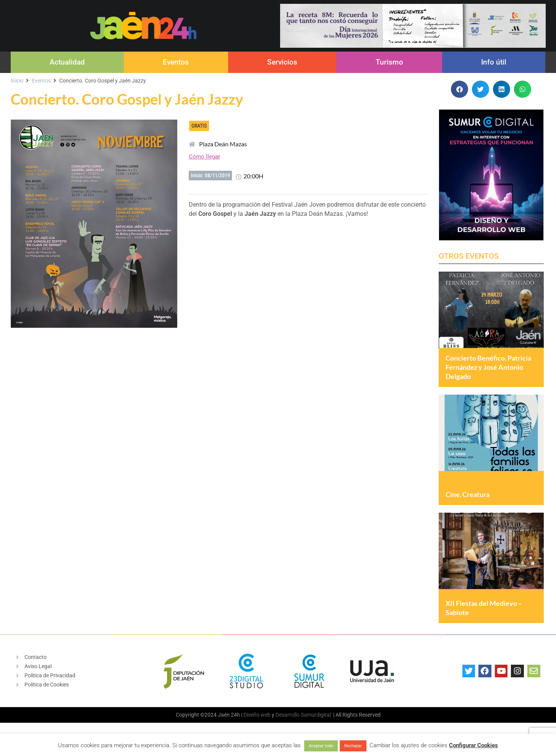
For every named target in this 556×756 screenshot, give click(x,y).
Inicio (17, 81)
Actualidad (67, 62)
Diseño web (257, 724)
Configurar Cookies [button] (473, 745)
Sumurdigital (316, 724)
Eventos (176, 62)
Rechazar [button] (353, 746)
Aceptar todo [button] (321, 746)
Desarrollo (288, 724)
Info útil (494, 62)
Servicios (282, 62)
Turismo (389, 62)
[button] (460, 89)
